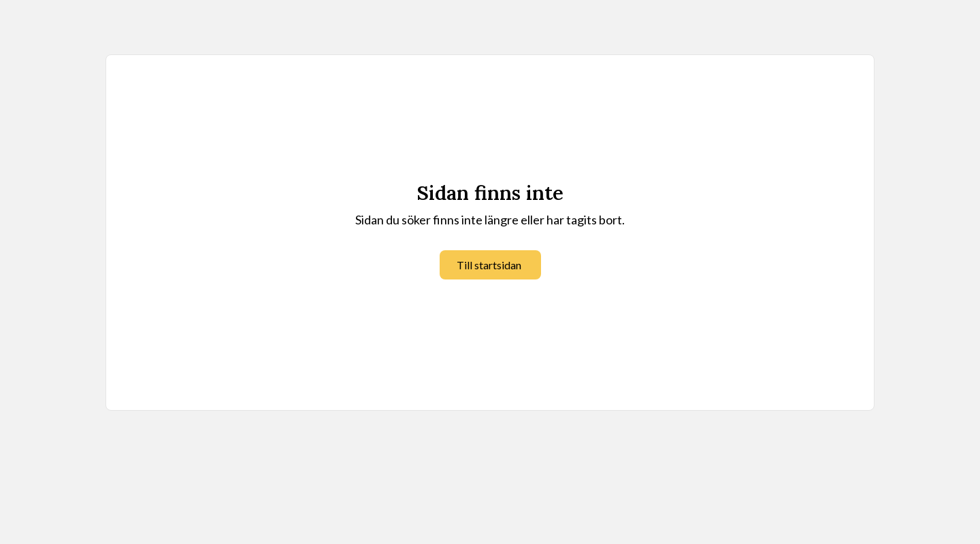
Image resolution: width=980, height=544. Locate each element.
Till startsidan (489, 265)
